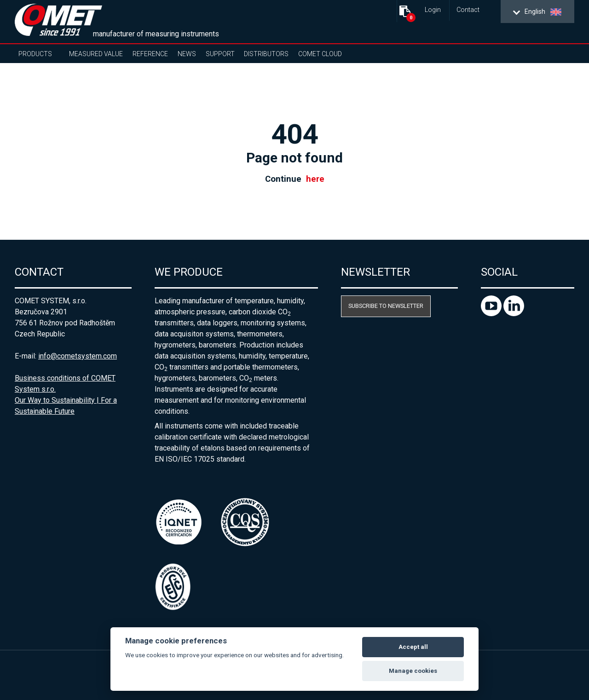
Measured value (96, 54)
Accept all (413, 647)
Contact (468, 10)
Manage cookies (413, 671)
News (187, 54)
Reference (150, 54)
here (315, 179)
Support (220, 54)
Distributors (266, 54)
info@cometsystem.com (78, 356)
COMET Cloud (320, 54)
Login (433, 10)
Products (35, 54)
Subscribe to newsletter (386, 306)
